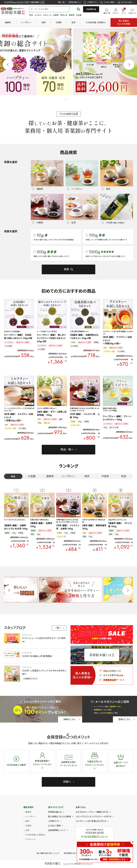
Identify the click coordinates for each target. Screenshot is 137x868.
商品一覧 (61, 2)
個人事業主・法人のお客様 (59, 817)
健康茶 (8, 23)
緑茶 (44, 23)
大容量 (79, 15)
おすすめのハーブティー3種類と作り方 (92, 812)
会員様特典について (57, 830)
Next (129, 65)
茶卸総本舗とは (74, 2)
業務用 (72, 15)
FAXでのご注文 (125, 2)
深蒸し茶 (64, 15)
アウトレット (31, 840)
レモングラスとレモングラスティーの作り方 (94, 817)
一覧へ (58, 628)
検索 (66, 269)
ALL (13, 476)
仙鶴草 (56, 15)
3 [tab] (70, 99)
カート (124, 11)
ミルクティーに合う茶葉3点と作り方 (91, 821)
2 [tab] (66, 99)
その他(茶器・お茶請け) (96, 23)
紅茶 (74, 23)
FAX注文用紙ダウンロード (95, 837)
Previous (8, 65)
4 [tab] (73, 99)
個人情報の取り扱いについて (48, 853)
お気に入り (132, 12)
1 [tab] (63, 99)
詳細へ (67, 782)
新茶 (31, 15)
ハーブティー (26, 23)
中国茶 (59, 23)
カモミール (47, 15)
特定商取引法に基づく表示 (75, 853)
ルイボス (38, 15)
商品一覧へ (67, 450)
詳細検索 (91, 9)
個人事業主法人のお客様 (124, 22)
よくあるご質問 (107, 2)
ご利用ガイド (90, 2)
